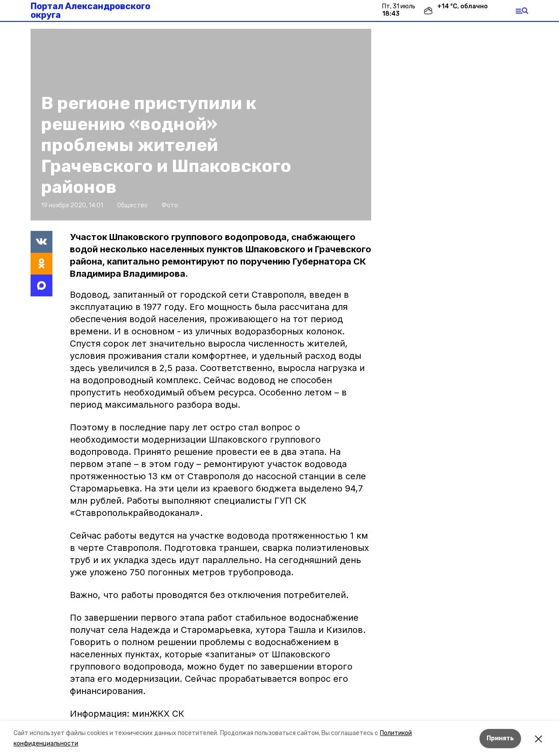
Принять (500, 738)
